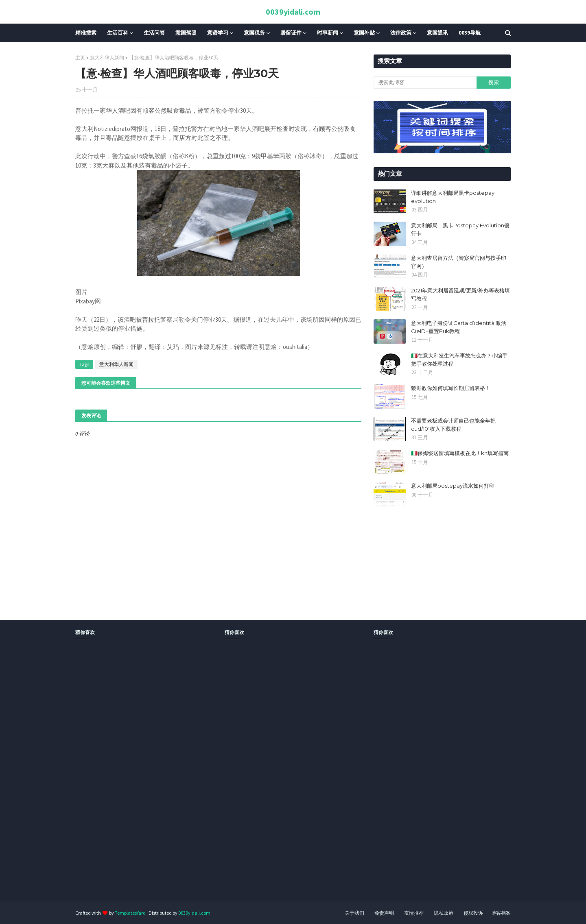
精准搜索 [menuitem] (86, 33)
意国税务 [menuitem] (254, 33)
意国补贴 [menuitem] (364, 33)
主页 (80, 58)
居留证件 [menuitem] (291, 33)
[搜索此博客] (425, 83)
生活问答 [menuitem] (154, 33)
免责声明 (384, 913)
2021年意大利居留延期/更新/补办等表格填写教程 (460, 294)
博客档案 (501, 913)
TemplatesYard (130, 913)
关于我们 (354, 913)
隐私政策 (444, 913)
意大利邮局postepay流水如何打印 (453, 486)
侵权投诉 (473, 913)
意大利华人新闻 (107, 58)
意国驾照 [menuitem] (186, 33)
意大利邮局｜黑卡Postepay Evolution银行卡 (460, 229)
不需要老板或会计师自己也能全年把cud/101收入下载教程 (453, 425)
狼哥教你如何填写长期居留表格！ (451, 388)
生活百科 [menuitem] (118, 33)
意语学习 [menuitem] (218, 33)
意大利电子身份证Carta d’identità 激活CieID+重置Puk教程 (459, 327)
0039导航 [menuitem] (470, 33)
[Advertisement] (244, 780)
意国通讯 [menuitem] (437, 33)
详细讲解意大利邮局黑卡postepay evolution (453, 197)
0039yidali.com (293, 12)
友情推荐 (414, 913)
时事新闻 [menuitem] (328, 33)
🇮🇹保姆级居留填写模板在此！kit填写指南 (460, 453)
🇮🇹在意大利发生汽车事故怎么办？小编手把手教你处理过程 (459, 360)
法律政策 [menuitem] (401, 33)
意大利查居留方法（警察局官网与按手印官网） (459, 262)
